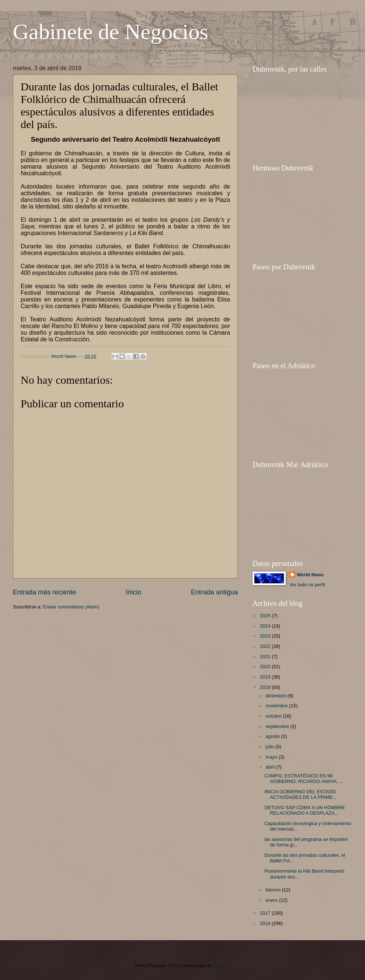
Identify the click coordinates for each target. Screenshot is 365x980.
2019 (266, 677)
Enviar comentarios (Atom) (71, 607)
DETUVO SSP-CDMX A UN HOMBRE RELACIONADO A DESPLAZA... (305, 810)
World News (310, 575)
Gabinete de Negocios (111, 32)
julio (270, 747)
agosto (273, 736)
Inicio (133, 592)
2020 (266, 667)
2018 (266, 687)
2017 (266, 913)
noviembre (277, 706)
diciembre (276, 696)
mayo (272, 757)
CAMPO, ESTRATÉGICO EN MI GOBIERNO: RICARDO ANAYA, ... (304, 779)
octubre (274, 716)
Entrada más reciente (44, 592)
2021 (266, 657)
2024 (266, 626)
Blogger (221, 965)
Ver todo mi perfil (307, 585)
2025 (266, 616)
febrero (274, 890)
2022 (266, 646)
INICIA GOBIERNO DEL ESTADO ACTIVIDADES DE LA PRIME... (300, 794)
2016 (266, 923)
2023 (266, 636)
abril (271, 767)
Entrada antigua (214, 592)
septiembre (278, 726)
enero (272, 900)
